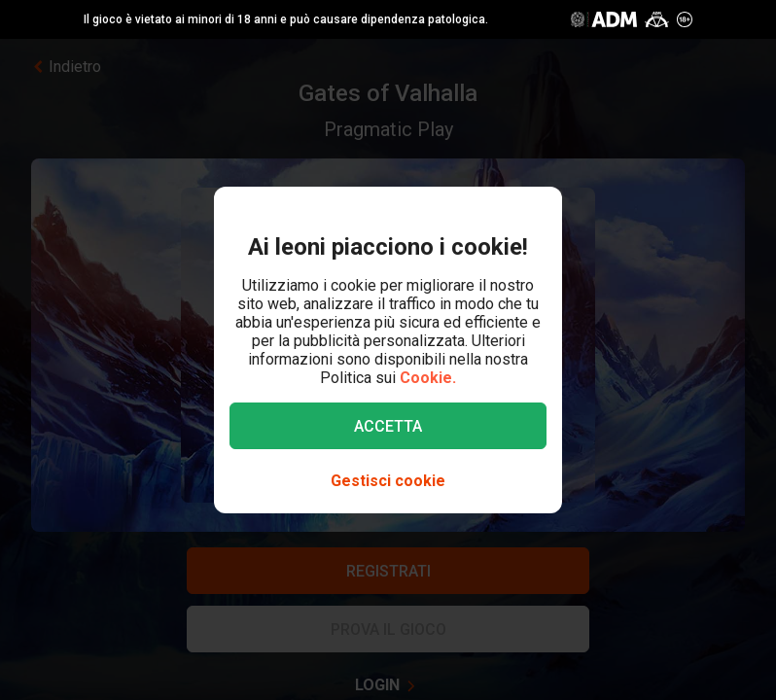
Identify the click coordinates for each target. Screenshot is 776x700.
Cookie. (428, 378)
